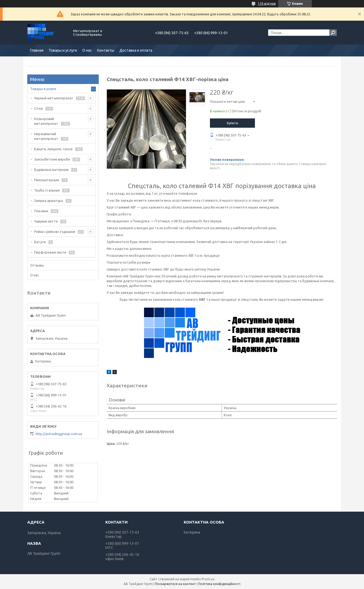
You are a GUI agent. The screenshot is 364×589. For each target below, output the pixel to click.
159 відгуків (267, 4)
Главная (37, 50)
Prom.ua (208, 579)
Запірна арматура (49, 201)
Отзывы (37, 265)
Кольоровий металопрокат (46, 121)
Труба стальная (47, 190)
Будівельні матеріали (51, 170)
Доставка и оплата (136, 50)
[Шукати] (333, 33)
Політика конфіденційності (219, 584)
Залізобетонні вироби (52, 159)
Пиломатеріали (47, 180)
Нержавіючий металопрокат (46, 136)
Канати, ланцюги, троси (53, 149)
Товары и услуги (63, 50)
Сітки (39, 108)
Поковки (41, 211)
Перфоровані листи (50, 252)
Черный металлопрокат (54, 98)
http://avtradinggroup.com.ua (59, 434)
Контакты (106, 50)
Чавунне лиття (46, 221)
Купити (232, 123)
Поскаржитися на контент (176, 584)
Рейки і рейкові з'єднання (55, 232)
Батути (40, 242)
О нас (87, 50)
